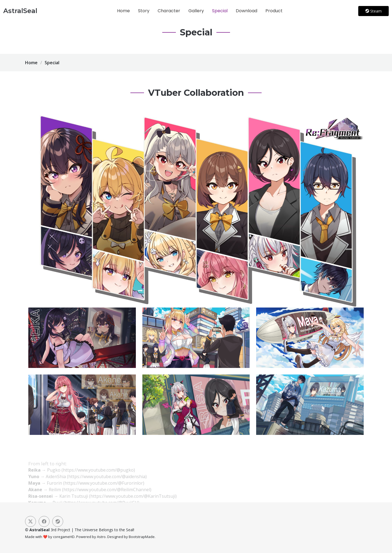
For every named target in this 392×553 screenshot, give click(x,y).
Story (144, 11)
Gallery (196, 11)
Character (169, 11)
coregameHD (64, 537)
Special (220, 11)
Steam (373, 11)
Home (123, 11)
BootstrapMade (142, 537)
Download (246, 11)
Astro (101, 537)
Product (274, 11)
